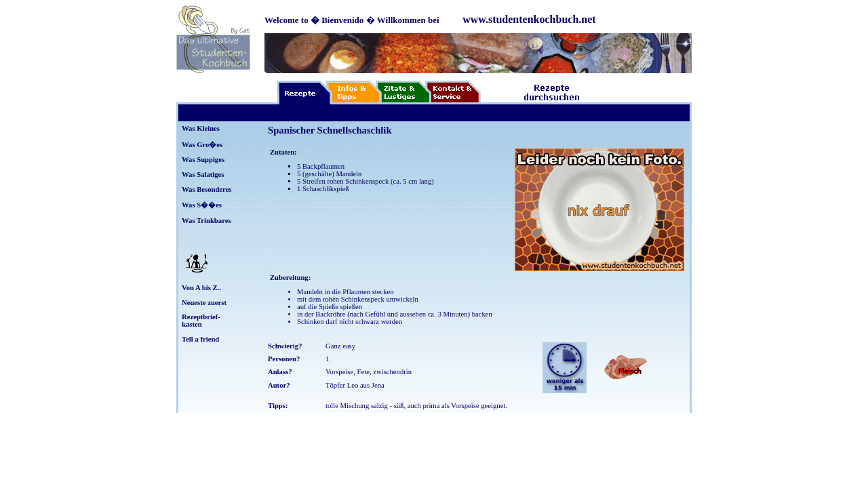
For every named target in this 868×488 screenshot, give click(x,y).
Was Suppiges (203, 160)
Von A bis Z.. (201, 288)
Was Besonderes (207, 189)
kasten (192, 324)
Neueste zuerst (204, 303)
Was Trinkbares (206, 221)
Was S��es (202, 205)
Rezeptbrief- (201, 317)
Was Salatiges (203, 175)
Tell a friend (200, 339)
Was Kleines (201, 128)
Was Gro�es (202, 145)
